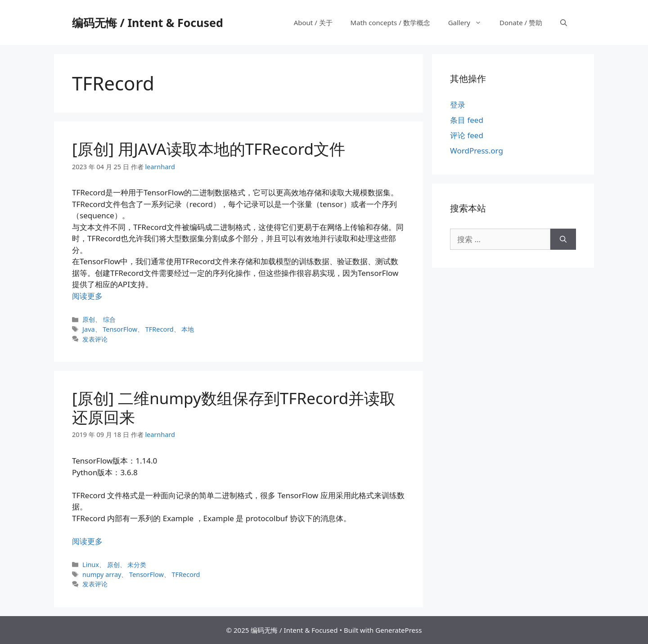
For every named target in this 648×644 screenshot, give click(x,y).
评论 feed (467, 135)
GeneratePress (398, 630)
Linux (91, 565)
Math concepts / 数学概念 (390, 23)
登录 (458, 105)
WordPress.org (477, 151)
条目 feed (467, 120)
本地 (188, 329)
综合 (109, 319)
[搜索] (563, 239)
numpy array (102, 574)
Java (88, 329)
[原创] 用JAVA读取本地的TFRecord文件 (209, 149)
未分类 (137, 565)
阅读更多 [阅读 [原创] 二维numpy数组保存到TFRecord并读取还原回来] (87, 541)
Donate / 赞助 (521, 23)
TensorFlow (120, 329)
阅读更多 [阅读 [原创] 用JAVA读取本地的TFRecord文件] (87, 296)
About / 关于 (313, 23)
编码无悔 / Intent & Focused (148, 23)
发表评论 (95, 339)
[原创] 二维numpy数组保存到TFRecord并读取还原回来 (234, 408)
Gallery (469, 23)
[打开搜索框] (564, 23)
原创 (89, 319)
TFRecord (160, 329)
